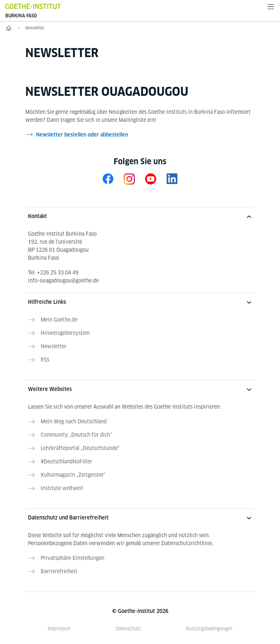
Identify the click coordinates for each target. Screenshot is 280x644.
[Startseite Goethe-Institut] (33, 6)
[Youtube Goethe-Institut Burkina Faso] (151, 179)
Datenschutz (128, 629)
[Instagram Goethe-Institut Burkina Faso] (129, 179)
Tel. (53, 273)
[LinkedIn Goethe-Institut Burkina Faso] (172, 179)
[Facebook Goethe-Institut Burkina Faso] (108, 179)
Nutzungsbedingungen (209, 629)
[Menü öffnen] (271, 7)
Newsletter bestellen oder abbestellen (82, 135)
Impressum (59, 629)
